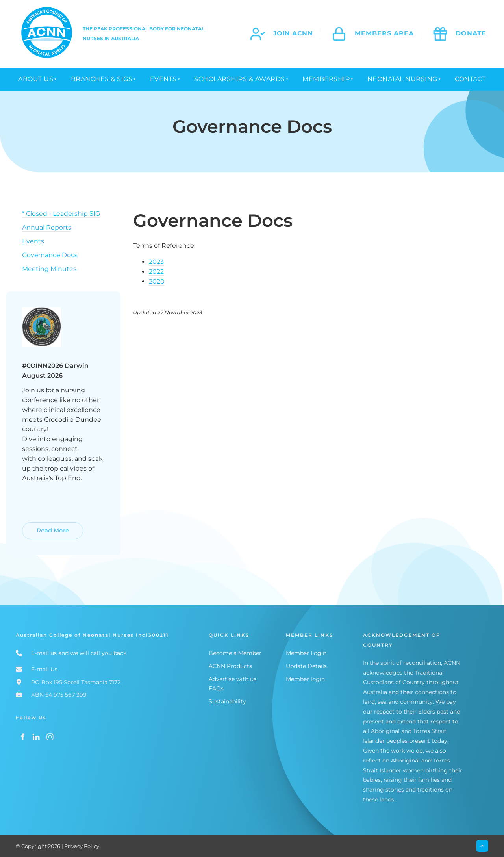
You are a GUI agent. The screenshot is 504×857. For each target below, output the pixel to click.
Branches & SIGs (102, 79)
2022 (156, 272)
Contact (470, 79)
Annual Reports (47, 227)
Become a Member (235, 653)
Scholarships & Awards (240, 79)
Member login (305, 679)
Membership (326, 79)
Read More (39, 527)
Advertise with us (233, 679)
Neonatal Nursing (402, 79)
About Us (36, 79)
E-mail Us (44, 669)
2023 (156, 262)
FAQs (216, 688)
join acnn (293, 33)
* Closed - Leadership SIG (61, 214)
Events (163, 79)
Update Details (306, 666)
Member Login (306, 653)
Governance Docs (50, 255)
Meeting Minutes (49, 269)
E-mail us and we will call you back (79, 653)
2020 (157, 281)
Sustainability (227, 701)
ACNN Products (230, 666)
